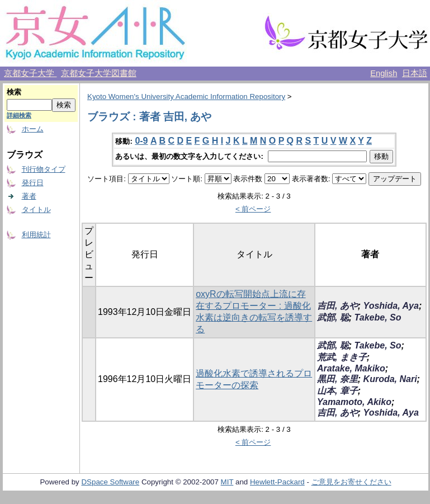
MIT (227, 482)
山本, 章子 (337, 391)
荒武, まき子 (342, 357)
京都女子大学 (30, 73)
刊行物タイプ (44, 169)
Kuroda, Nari (390, 379)
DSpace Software (110, 482)
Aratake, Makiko (351, 368)
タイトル (36, 209)
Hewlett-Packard (277, 482)
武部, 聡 (333, 317)
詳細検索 (19, 115)
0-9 (141, 141)
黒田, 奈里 (337, 379)
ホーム (33, 129)
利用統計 (36, 235)
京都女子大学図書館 (99, 73)
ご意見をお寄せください (351, 482)
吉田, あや (337, 306)
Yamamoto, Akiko (354, 402)
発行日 (33, 183)
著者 (29, 196)
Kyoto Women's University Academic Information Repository (186, 96)
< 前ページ (253, 209)
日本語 (415, 73)
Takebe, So (378, 317)
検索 (14, 92)
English (384, 73)
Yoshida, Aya (391, 306)
